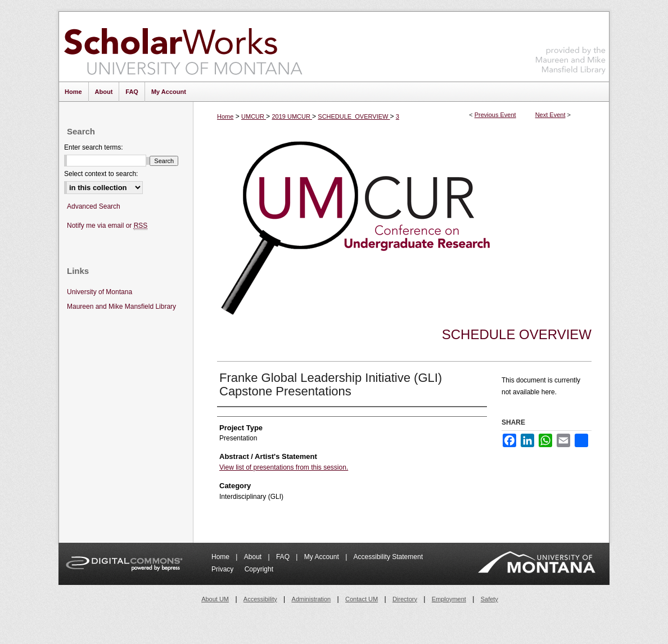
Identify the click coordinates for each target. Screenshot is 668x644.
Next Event (550, 115)
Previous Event (495, 115)
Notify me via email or (107, 226)
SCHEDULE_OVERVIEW (354, 116)
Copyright (259, 569)
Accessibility (260, 599)
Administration (312, 599)
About (254, 557)
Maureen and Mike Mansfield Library (571, 45)
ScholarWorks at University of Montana (183, 47)
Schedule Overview (517, 334)
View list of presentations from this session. (284, 467)
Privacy (224, 569)
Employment (449, 599)
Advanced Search (94, 206)
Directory (405, 599)
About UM (215, 599)
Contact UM (362, 599)
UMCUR (254, 116)
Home (225, 116)
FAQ (284, 557)
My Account (322, 557)
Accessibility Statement (388, 557)
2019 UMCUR (292, 116)
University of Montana (100, 292)
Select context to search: (101, 174)
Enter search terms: (94, 147)
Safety (489, 599)
